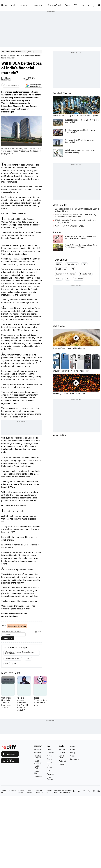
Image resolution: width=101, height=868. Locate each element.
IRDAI (16, 664)
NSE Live (62, 753)
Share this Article (11, 85)
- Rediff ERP (38, 776)
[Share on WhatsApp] (74, 792)
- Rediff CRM (36, 772)
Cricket (50, 762)
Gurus (68, 5)
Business (11, 56)
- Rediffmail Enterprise (38, 757)
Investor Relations (39, 792)
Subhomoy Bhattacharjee (6, 79)
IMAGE (59, 279)
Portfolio (62, 764)
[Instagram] (89, 792)
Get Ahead (49, 767)
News (24, 5)
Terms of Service (30, 792)
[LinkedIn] (99, 792)
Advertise (12, 791)
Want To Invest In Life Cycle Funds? (69, 226)
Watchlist (62, 761)
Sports (49, 759)
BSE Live (62, 749)
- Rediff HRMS (36, 767)
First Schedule (72, 264)
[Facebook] (84, 792)
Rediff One (37, 753)
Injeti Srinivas (61, 269)
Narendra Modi (86, 274)
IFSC (7, 664)
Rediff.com (64, 791)
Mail (13, 5)
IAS (73, 269)
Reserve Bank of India (13, 659)
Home (4, 5)
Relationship (75, 759)
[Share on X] (79, 792)
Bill (68, 279)
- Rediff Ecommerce (38, 762)
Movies (50, 756)
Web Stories (59, 326)
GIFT (85, 264)
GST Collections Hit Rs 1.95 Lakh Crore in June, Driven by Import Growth (77, 210)
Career (73, 756)
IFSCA (28, 659)
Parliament (79, 279)
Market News (61, 757)
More (86, 5)
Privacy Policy (21, 792)
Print (38, 632)
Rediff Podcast (50, 778)
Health (73, 749)
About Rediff (4, 792)
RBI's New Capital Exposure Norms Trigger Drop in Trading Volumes (75, 221)
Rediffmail (37, 749)
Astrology (51, 774)
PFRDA (59, 264)
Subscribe (8, 638)
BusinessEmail (54, 5)
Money (38, 5)
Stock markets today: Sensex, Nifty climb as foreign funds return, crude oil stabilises (76, 216)
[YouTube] (94, 792)
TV (76, 5)
